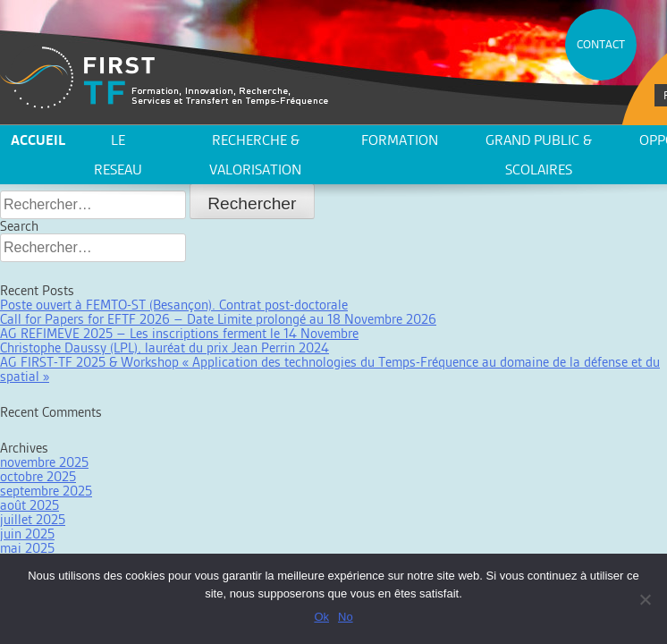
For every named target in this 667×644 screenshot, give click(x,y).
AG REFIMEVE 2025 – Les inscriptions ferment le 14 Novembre (179, 333)
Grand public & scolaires (539, 155)
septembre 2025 (46, 491)
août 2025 (30, 505)
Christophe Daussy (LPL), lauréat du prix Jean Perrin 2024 (165, 347)
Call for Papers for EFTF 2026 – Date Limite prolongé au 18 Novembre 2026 (218, 319)
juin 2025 (27, 534)
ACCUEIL (38, 140)
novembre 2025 (44, 462)
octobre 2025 (38, 476)
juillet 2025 (33, 519)
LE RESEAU (118, 155)
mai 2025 (27, 548)
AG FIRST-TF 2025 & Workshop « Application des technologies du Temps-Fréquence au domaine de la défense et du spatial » (330, 369)
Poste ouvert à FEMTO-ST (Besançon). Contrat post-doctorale (174, 305)
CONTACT (601, 44)
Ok (321, 617)
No (346, 617)
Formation (400, 140)
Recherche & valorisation (255, 155)
